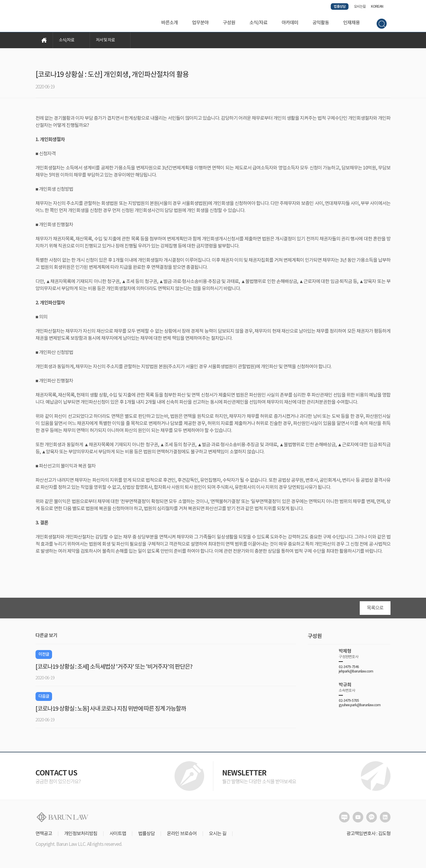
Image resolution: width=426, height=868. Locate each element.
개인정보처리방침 (81, 834)
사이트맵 (118, 834)
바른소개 (170, 23)
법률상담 (340, 7)
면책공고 (44, 834)
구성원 (229, 23)
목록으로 (375, 609)
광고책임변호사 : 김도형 (368, 834)
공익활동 (321, 23)
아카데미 (290, 23)
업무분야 (200, 23)
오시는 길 (218, 834)
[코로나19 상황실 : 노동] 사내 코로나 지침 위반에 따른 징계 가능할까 (111, 710)
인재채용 (351, 23)
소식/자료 (258, 23)
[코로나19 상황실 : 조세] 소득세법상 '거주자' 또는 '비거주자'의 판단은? (114, 668)
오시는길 (360, 7)
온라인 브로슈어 (182, 834)
